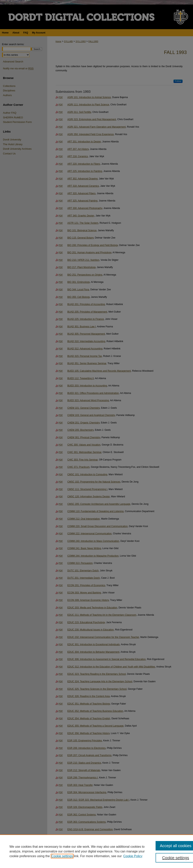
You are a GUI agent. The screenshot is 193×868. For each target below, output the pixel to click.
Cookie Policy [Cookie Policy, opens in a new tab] (133, 856)
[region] (96, 851)
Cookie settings (62, 856)
